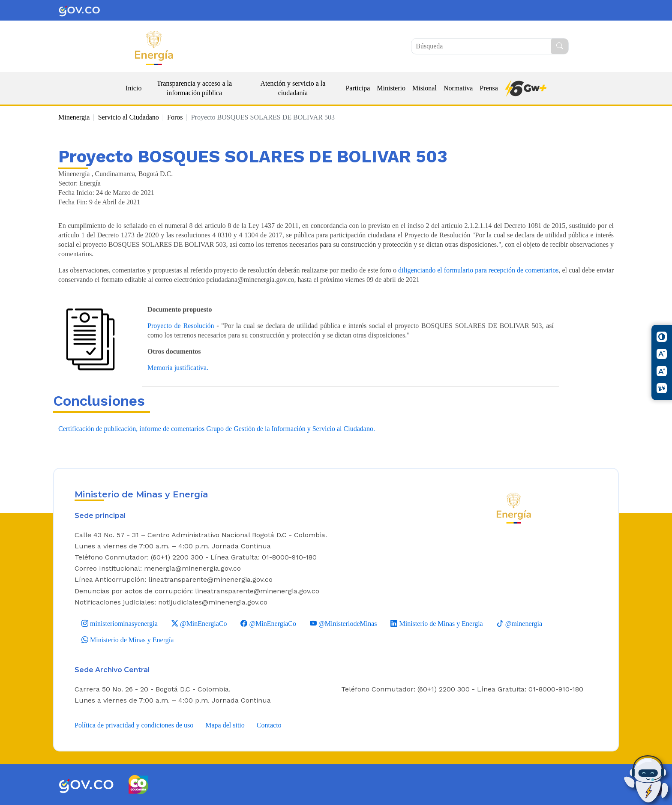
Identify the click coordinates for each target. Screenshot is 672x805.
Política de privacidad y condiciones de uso (134, 725)
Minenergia (74, 117)
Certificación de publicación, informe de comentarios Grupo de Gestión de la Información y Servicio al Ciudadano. (217, 429)
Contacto (269, 725)
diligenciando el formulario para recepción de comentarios (478, 270)
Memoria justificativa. (178, 386)
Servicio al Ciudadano (129, 117)
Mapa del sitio (225, 725)
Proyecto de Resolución (181, 344)
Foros (175, 117)
